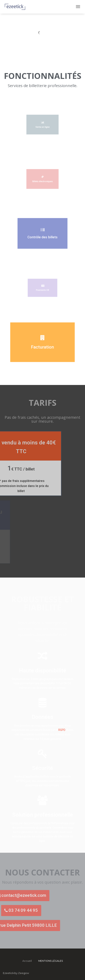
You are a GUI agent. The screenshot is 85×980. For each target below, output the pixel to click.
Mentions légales (51, 961)
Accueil (27, 961)
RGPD (62, 730)
